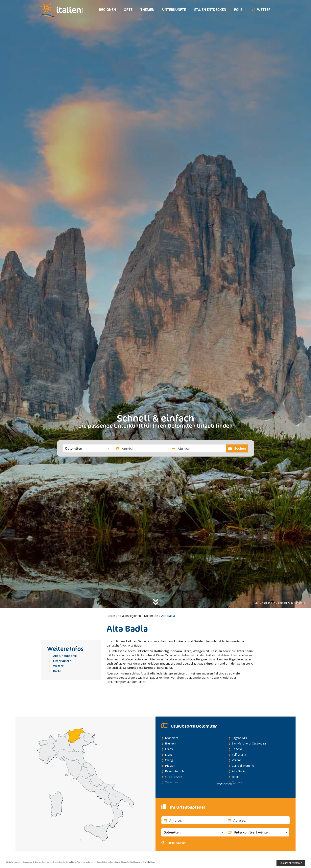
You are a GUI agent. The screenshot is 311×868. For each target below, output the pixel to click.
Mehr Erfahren (192, 863)
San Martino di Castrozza (249, 730)
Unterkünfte (174, 10)
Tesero (237, 736)
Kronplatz (172, 724)
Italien (111, 616)
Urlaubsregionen (130, 616)
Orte (128, 10)
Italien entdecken (210, 10)
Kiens (169, 741)
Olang (169, 747)
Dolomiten (151, 616)
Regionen (107, 10)
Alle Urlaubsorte (65, 656)
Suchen (237, 448)
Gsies (169, 736)
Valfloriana (239, 741)
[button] (87, 448)
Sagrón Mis (239, 724)
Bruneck (170, 730)
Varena (237, 747)
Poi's (238, 10)
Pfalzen (170, 752)
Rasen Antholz (175, 758)
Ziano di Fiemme (243, 752)
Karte (57, 671)
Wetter (260, 10)
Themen (147, 10)
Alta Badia (239, 758)
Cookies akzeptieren (291, 863)
